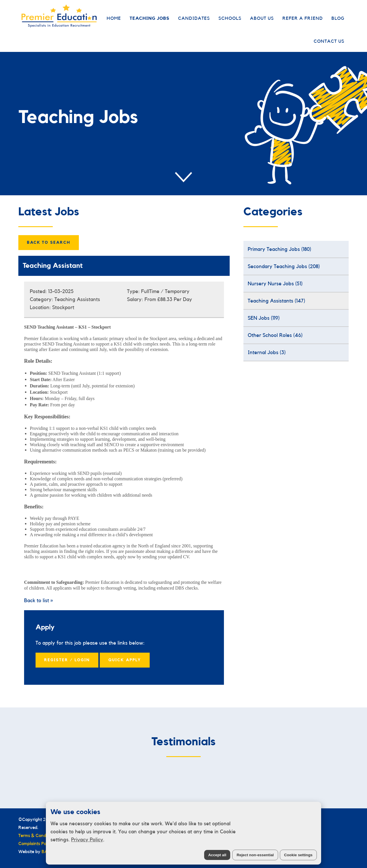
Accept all (217, 855)
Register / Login (67, 660)
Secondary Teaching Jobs (284, 266)
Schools (230, 18)
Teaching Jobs (150, 18)
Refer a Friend (303, 18)
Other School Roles (275, 335)
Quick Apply (125, 660)
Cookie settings (298, 855)
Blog (338, 18)
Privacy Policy (87, 840)
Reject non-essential (255, 855)
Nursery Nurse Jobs (275, 284)
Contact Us (329, 41)
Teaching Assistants (276, 301)
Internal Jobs (267, 352)
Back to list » (38, 600)
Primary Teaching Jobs (279, 249)
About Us (262, 18)
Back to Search (49, 243)
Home (114, 18)
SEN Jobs (264, 318)
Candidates (194, 18)
